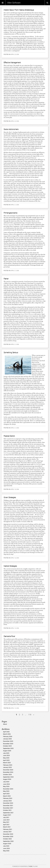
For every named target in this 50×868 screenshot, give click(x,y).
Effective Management (12, 63)
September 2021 (8, 813)
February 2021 (8, 829)
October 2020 (7, 839)
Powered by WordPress (20, 866)
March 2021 (7, 827)
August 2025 (7, 751)
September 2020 (8, 841)
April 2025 (6, 760)
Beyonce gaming (9, 225)
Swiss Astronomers (11, 129)
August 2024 (7, 779)
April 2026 (6, 732)
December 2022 (8, 803)
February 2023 (8, 798)
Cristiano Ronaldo (38, 241)
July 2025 (6, 753)
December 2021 (8, 806)
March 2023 (7, 796)
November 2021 (8, 808)
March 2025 (7, 763)
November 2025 (8, 744)
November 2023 (8, 789)
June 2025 (6, 755)
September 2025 (8, 748)
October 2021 (7, 810)
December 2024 (8, 770)
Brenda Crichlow (29, 292)
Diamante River (9, 636)
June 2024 (6, 784)
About (5, 724)
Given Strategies (10, 497)
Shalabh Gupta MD (9, 44)
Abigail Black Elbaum (27, 314)
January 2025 (7, 767)
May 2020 (6, 851)
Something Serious (11, 352)
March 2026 (7, 734)
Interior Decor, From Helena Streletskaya (19, 10)
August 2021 (7, 815)
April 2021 (6, 825)
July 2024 (6, 782)
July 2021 (6, 817)
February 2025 (8, 765)
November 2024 (8, 772)
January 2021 (7, 832)
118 (30, 715)
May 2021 (6, 822)
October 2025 (7, 746)
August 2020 (7, 844)
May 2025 (6, 758)
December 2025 (8, 741)
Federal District (9, 436)
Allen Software (14, 3)
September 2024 (8, 777)
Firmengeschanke (10, 213)
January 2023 (7, 801)
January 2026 (7, 739)
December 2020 (8, 834)
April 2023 (6, 794)
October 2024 (7, 775)
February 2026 (8, 736)
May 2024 (6, 786)
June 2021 (6, 820)
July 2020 (6, 846)
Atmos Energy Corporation (27, 594)
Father (6, 279)
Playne (35, 866)
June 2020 (6, 848)
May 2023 (6, 791)
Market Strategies (10, 566)
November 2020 (8, 837)
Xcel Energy (7, 453)
